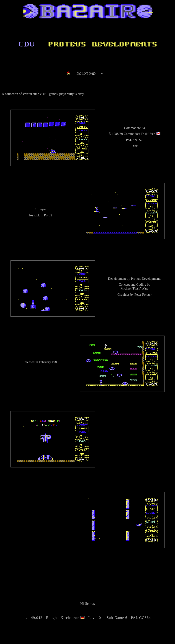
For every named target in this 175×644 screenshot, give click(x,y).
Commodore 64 (134, 128)
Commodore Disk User (139, 134)
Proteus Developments (146, 279)
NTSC (139, 140)
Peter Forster (143, 295)
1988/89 (117, 134)
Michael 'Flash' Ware (135, 288)
